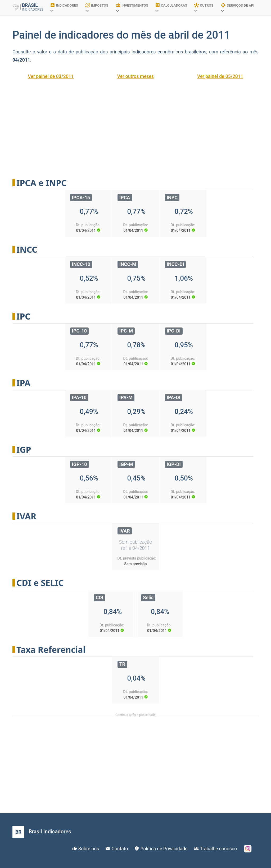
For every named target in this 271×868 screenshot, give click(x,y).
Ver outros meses (135, 76)
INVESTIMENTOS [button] (132, 7)
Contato (120, 849)
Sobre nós (89, 849)
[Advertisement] (135, 125)
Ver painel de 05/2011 (220, 76)
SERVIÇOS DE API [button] (237, 7)
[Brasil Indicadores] (42, 832)
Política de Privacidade (164, 849)
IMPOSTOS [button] (97, 7)
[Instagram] (248, 849)
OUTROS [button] (204, 7)
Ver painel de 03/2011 (51, 76)
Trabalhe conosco (218, 849)
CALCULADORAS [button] (171, 7)
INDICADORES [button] (64, 7)
